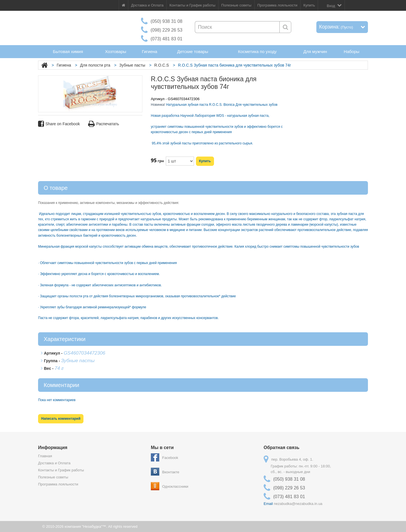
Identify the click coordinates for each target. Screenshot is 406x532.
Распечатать (104, 124)
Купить (309, 5)
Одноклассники (175, 486)
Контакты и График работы (192, 5)
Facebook (170, 458)
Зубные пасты (132, 65)
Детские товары (193, 51)
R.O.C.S (162, 65)
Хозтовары (115, 51)
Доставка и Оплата (147, 5)
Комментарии (61, 385)
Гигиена (149, 51)
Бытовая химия (68, 51)
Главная (45, 456)
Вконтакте (171, 472)
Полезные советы (236, 5)
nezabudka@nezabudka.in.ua (298, 504)
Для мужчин (315, 51)
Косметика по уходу (257, 51)
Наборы (351, 51)
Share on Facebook (59, 124)
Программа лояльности (277, 5)
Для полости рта (95, 65)
